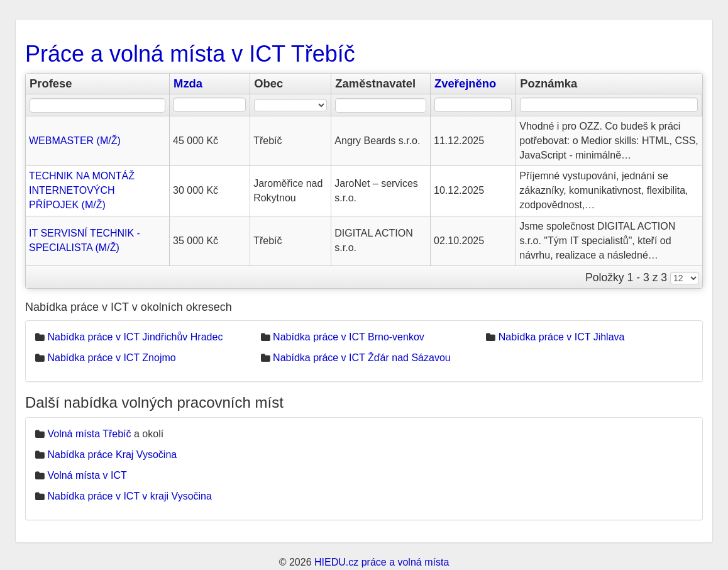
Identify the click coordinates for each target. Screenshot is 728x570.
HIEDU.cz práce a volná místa (382, 562)
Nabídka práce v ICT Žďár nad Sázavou (362, 358)
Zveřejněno (465, 83)
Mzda (188, 83)
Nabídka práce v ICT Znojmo (111, 358)
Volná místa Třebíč (89, 434)
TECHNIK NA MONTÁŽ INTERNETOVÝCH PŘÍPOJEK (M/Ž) (82, 190)
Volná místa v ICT (87, 475)
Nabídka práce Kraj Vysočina (112, 455)
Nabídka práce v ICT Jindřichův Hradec (135, 337)
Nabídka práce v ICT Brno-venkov (349, 337)
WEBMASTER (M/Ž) (75, 141)
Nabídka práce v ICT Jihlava (562, 337)
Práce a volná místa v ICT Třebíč (190, 54)
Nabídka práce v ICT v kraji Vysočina (129, 496)
